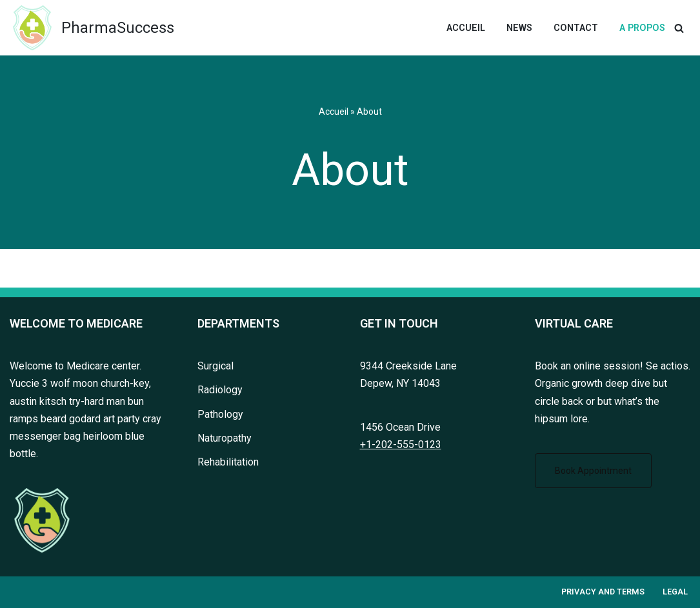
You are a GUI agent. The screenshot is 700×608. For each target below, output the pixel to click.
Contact (576, 28)
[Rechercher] (679, 28)
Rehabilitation (228, 462)
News (519, 28)
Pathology (220, 414)
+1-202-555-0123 (401, 445)
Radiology (220, 390)
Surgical (215, 367)
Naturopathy (225, 438)
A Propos (642, 28)
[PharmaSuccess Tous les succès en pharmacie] (92, 28)
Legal (675, 592)
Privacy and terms (603, 592)
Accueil (466, 28)
